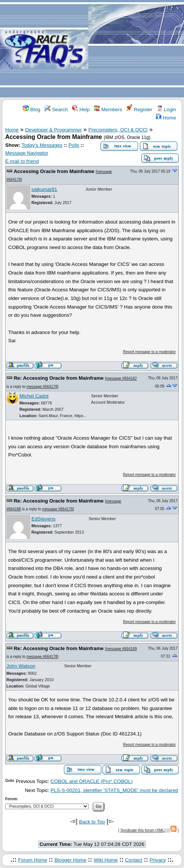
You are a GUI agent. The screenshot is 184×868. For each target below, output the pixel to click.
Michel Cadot (34, 396)
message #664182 (121, 378)
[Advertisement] (136, 49)
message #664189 (121, 649)
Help (81, 110)
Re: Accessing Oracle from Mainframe (59, 378)
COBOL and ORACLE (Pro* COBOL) (92, 781)
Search (56, 110)
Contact (134, 860)
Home (166, 118)
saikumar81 (44, 189)
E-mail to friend (22, 161)
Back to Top (92, 822)
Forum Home (33, 860)
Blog (31, 110)
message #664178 (42, 387)
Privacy (158, 860)
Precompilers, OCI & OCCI (118, 130)
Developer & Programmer (53, 130)
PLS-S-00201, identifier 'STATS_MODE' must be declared (114, 790)
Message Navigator (27, 153)
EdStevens (43, 519)
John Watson (21, 666)
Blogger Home (70, 860)
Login (166, 110)
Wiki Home (105, 860)
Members (108, 110)
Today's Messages (42, 145)
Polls (74, 145)
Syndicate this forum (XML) (143, 830)
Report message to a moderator (149, 352)
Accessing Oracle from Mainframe (54, 171)
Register (139, 110)
